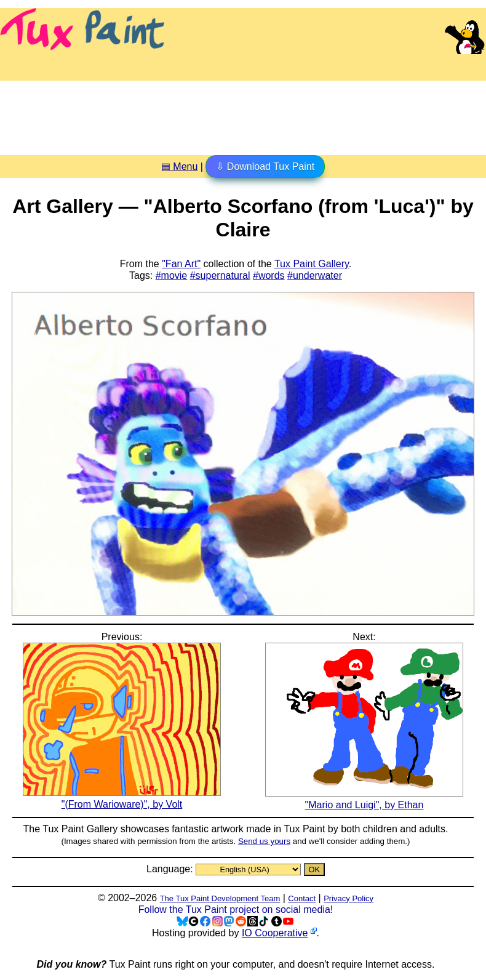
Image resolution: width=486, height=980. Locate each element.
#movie (172, 275)
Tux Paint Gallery (312, 264)
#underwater (315, 275)
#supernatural (220, 275)
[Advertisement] (243, 113)
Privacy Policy (349, 898)
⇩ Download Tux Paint (265, 167)
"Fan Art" (181, 264)
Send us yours (264, 841)
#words (269, 275)
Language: (171, 869)
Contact (302, 898)
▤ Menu (179, 167)
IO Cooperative (275, 933)
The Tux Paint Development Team (220, 898)
